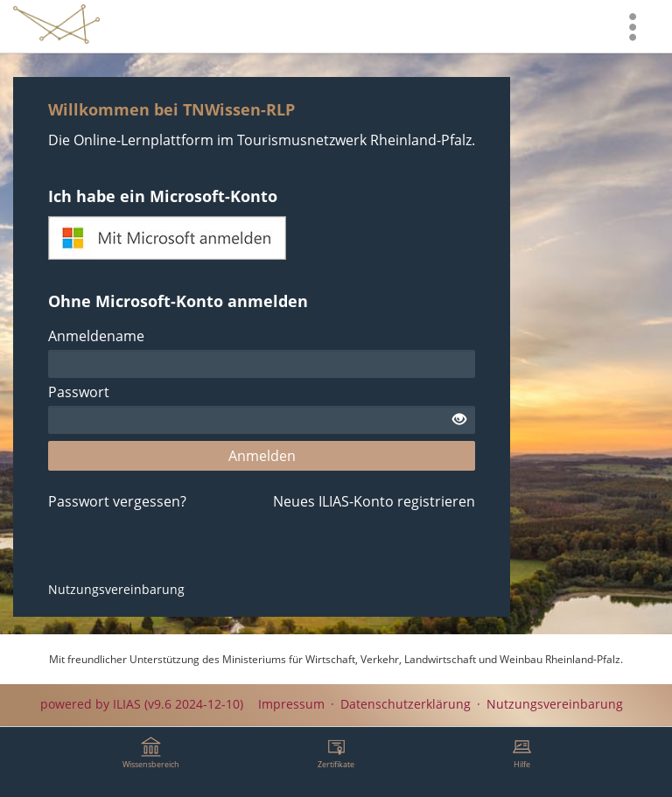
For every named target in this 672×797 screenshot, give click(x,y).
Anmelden (262, 456)
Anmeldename (96, 336)
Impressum (291, 704)
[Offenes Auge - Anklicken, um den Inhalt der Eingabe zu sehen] (459, 420)
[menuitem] (633, 26)
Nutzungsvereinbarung (116, 589)
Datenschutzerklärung (406, 704)
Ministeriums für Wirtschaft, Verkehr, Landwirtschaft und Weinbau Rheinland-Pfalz (421, 659)
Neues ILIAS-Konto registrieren (374, 501)
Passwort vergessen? (117, 501)
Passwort (79, 392)
